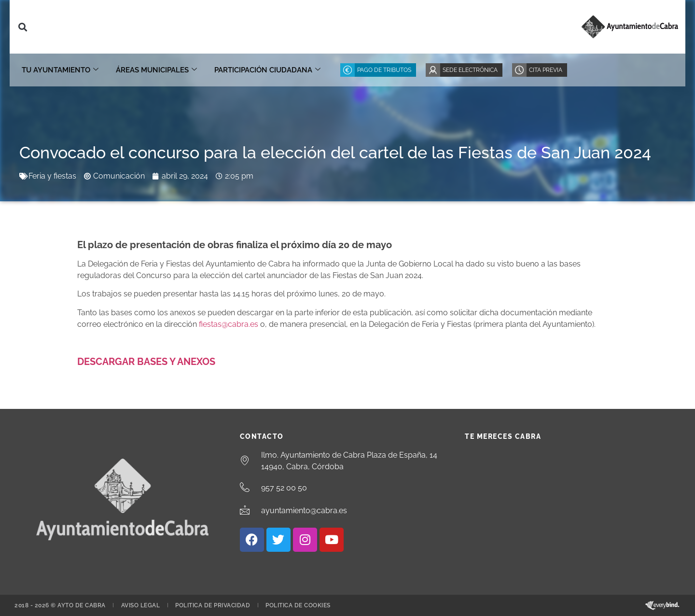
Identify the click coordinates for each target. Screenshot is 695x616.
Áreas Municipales (156, 70)
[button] (22, 27)
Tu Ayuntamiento (60, 70)
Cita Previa (546, 70)
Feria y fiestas (52, 176)
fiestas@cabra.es (229, 324)
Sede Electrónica (470, 70)
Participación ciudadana (267, 70)
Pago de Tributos (384, 70)
